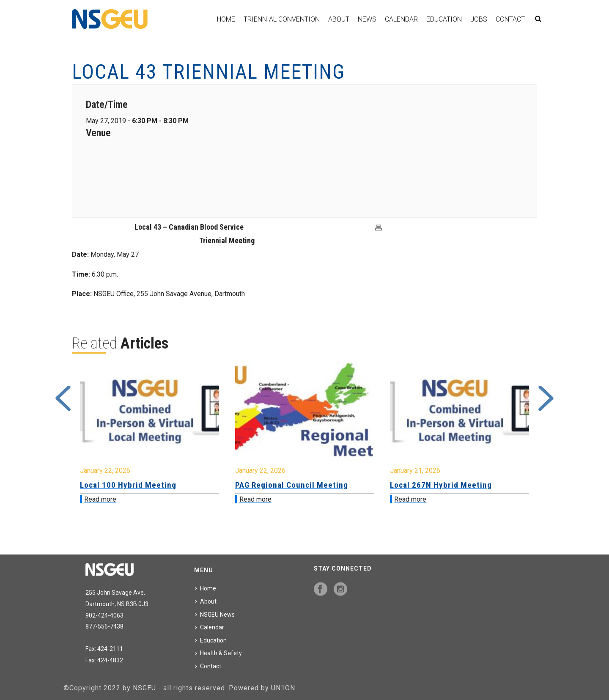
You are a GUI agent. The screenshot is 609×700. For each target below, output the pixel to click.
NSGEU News (215, 615)
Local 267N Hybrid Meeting (441, 485)
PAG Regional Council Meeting (292, 485)
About (339, 19)
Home (226, 19)
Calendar (401, 19)
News (367, 19)
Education (444, 19)
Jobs (479, 19)
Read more (100, 499)
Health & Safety (218, 653)
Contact (510, 19)
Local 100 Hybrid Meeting (128, 485)
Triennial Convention (282, 19)
